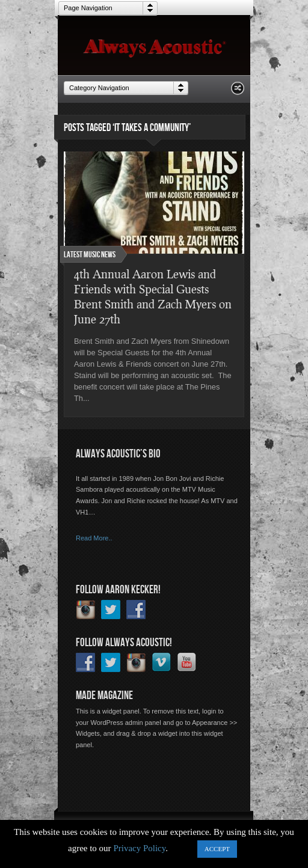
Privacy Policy (139, 848)
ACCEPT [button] (217, 849)
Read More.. (94, 538)
